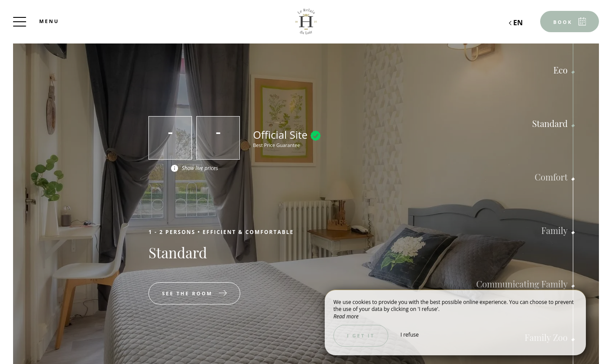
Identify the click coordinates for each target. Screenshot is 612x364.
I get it (361, 336)
